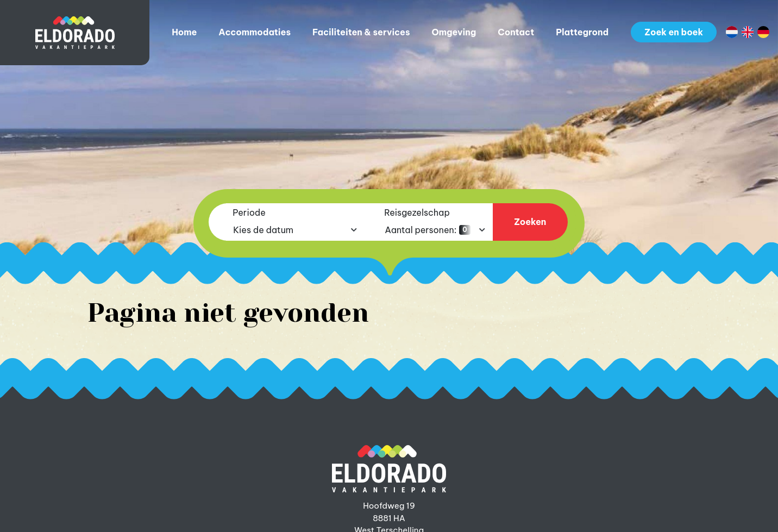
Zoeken (530, 222)
